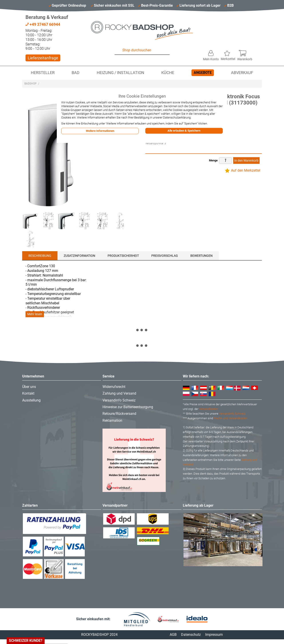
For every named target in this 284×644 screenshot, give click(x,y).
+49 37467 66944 (43, 24)
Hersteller (43, 73)
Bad (76, 73)
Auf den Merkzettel (246, 170)
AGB (173, 635)
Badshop (31, 84)
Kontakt (28, 393)
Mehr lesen (35, 314)
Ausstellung (31, 400)
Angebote (203, 73)
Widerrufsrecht (114, 387)
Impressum (214, 635)
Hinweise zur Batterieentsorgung (128, 407)
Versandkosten (208, 409)
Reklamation (112, 420)
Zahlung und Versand (119, 393)
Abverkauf (242, 73)
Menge (213, 160)
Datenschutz (191, 635)
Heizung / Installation (120, 73)
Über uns (29, 387)
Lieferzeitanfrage (43, 58)
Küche (168, 73)
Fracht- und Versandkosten (231, 418)
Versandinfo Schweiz (119, 400)
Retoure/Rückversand (119, 414)
